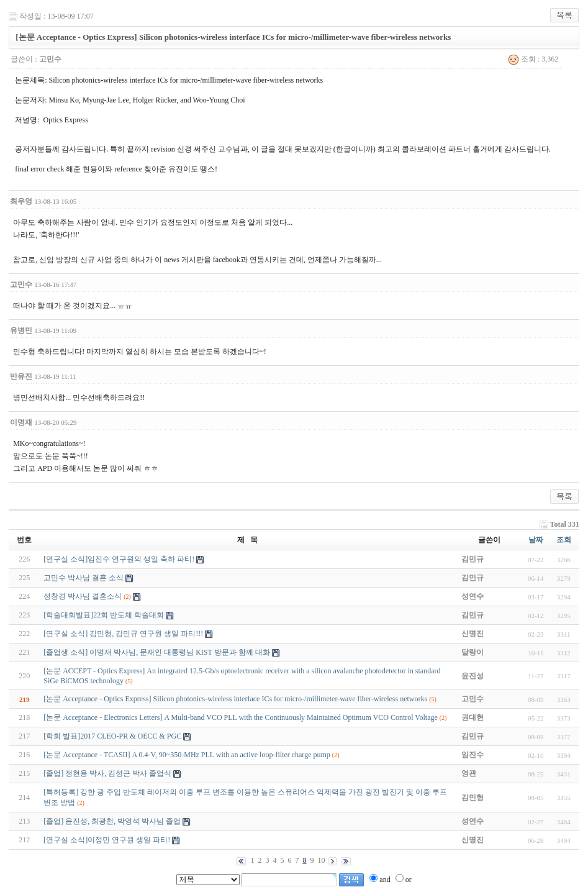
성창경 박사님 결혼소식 (83, 596)
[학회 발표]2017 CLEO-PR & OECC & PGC (112, 736)
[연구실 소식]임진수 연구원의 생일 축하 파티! (119, 559)
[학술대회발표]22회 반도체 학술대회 (104, 615)
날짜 (536, 540)
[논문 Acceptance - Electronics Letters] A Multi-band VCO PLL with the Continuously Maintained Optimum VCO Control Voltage (241, 717)
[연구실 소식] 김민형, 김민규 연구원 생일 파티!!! (123, 634)
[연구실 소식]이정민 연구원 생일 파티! (107, 840)
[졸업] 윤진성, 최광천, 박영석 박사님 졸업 (112, 821)
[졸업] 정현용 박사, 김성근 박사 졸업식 (107, 773)
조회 (564, 540)
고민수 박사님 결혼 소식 (84, 578)
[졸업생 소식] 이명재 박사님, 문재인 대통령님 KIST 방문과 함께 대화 (156, 652)
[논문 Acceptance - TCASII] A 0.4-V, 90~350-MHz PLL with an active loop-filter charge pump (187, 755)
